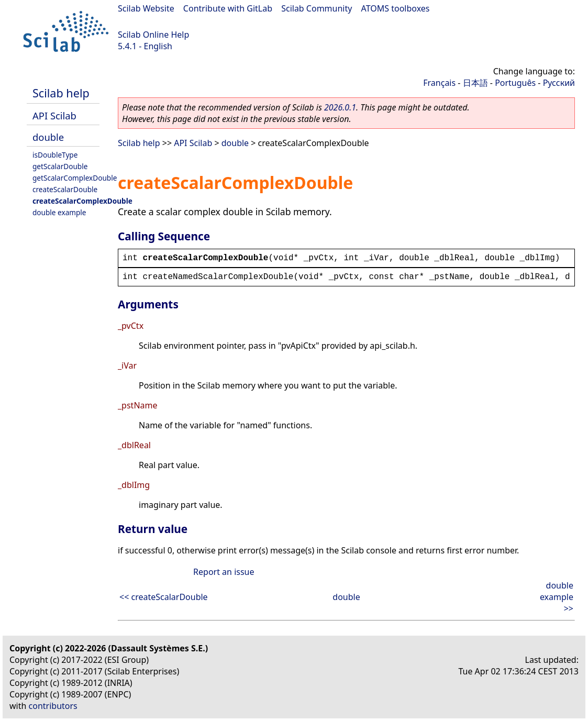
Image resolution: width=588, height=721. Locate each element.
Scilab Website (146, 8)
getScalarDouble (60, 166)
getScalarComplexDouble (75, 178)
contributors (53, 706)
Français (439, 83)
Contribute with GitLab (228, 8)
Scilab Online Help (153, 35)
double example (59, 212)
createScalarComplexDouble (82, 201)
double (48, 137)
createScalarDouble (65, 189)
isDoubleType (55, 155)
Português (515, 83)
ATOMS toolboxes (396, 8)
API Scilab (54, 115)
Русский (559, 83)
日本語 (475, 83)
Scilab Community (317, 8)
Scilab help (61, 93)
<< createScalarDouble (164, 597)
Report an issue (224, 572)
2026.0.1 (340, 107)
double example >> (557, 597)
